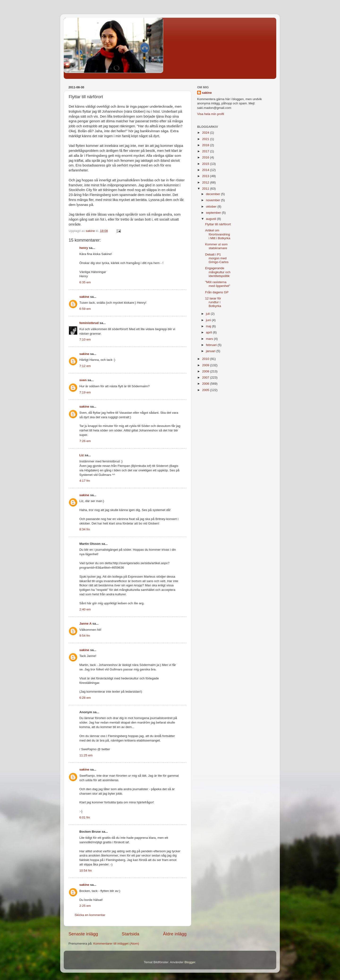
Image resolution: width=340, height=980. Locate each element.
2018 (206, 145)
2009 (206, 365)
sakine (84, 297)
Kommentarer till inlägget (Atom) (116, 944)
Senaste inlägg (83, 934)
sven (83, 380)
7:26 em (85, 441)
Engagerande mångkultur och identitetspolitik (218, 272)
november (213, 200)
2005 (206, 390)
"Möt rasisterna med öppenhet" (218, 284)
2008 (206, 371)
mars (210, 339)
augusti (211, 219)
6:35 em (85, 282)
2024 (206, 133)
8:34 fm (85, 529)
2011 (206, 189)
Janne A (85, 624)
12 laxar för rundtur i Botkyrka (213, 302)
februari (212, 345)
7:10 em (85, 339)
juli (208, 314)
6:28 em (85, 698)
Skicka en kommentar (90, 915)
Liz (82, 455)
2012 (206, 182)
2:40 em (85, 609)
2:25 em (85, 906)
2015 (206, 164)
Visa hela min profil (211, 114)
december (213, 194)
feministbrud (89, 323)
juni (209, 320)
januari (211, 351)
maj (209, 326)
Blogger (190, 962)
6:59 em (85, 309)
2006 (206, 384)
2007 (206, 377)
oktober (212, 207)
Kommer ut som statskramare (216, 246)
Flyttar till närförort (218, 224)
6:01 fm (85, 817)
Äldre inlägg (175, 934)
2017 (206, 151)
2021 (206, 139)
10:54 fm (86, 871)
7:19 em (85, 392)
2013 (206, 176)
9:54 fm (85, 636)
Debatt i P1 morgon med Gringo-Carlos (217, 258)
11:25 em (86, 755)
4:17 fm (85, 481)
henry (84, 248)
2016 (206, 157)
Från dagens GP (217, 292)
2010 (206, 359)
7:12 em (85, 366)
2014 (206, 170)
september (214, 213)
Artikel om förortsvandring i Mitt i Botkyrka (218, 234)
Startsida (130, 934)
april (209, 332)
